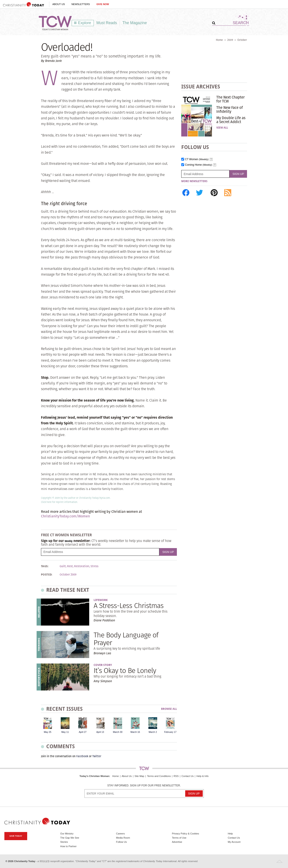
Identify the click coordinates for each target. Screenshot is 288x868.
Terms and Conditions (159, 776)
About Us (59, 4)
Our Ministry (67, 834)
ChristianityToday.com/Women (65, 516)
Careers (121, 834)
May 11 (65, 732)
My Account (234, 842)
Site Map (139, 776)
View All (222, 128)
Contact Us (188, 776)
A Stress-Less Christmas (129, 605)
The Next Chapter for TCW (230, 99)
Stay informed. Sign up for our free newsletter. (144, 786)
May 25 (48, 732)
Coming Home (199, 165)
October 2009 (68, 575)
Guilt (63, 566)
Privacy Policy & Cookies (185, 834)
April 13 (100, 732)
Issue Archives (201, 87)
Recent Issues (64, 709)
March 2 (153, 732)
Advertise (177, 842)
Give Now (103, 4)
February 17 (170, 732)
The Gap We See (70, 838)
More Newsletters (194, 181)
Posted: (47, 575)
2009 (230, 40)
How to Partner (68, 846)
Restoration (82, 566)
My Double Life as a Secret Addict (231, 120)
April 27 (83, 732)
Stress (94, 566)
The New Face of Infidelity (230, 109)
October (242, 40)
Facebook (82, 756)
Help (230, 834)
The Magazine (135, 23)
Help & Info (202, 776)
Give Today (16, 836)
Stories (64, 842)
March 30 (118, 732)
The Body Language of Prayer (126, 639)
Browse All (169, 709)
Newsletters (81, 4)
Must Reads (107, 23)
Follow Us (122, 842)
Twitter (97, 756)
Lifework (101, 600)
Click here (46, 502)
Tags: (45, 566)
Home (219, 40)
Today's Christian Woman (94, 776)
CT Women (197, 159)
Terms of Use (179, 838)
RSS (176, 776)
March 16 (135, 732)
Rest (70, 566)
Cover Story (103, 665)
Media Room (123, 838)
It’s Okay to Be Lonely (125, 670)
